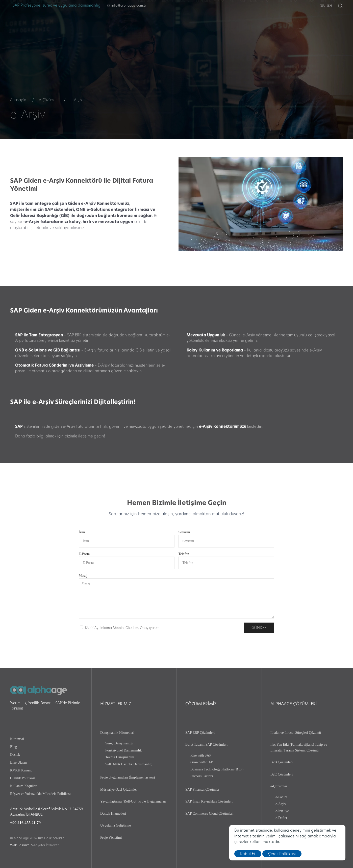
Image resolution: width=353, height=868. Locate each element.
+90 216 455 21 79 (25, 823)
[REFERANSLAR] (332, 22)
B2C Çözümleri (282, 774)
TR (322, 5)
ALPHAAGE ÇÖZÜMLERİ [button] (249, 22)
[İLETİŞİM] (309, 22)
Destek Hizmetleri (113, 814)
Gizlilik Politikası (23, 778)
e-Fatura (281, 797)
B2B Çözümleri (282, 762)
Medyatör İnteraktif (45, 845)
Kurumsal (17, 739)
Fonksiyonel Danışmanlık (123, 750)
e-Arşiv (281, 804)
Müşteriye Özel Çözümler (119, 790)
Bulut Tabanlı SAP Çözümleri (206, 745)
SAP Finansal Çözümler (202, 790)
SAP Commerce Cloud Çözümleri (209, 814)
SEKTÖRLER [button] (286, 22)
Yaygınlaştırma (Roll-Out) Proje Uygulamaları (133, 801)
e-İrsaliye (282, 811)
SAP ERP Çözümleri (200, 733)
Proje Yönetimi (111, 838)
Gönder (259, 628)
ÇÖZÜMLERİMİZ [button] (210, 22)
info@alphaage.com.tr (127, 5)
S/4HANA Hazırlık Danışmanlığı (129, 764)
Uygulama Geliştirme (116, 825)
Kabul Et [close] (248, 854)
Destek (15, 755)
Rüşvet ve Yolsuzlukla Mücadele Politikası (40, 794)
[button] (340, 6)
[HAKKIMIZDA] (146, 22)
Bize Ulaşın (18, 762)
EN (330, 5)
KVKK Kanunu (21, 770)
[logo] (39, 22)
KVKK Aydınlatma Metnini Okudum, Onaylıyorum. (123, 628)
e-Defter (281, 818)
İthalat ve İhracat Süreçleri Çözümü (296, 733)
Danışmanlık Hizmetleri (117, 733)
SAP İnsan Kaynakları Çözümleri (209, 801)
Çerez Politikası (282, 854)
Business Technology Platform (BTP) (217, 769)
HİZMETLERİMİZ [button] (176, 22)
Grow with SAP (202, 762)
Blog (14, 747)
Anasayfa (18, 100)
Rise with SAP (201, 755)
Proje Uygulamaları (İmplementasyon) (128, 777)
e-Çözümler (48, 100)
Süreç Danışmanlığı (119, 743)
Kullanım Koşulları (24, 786)
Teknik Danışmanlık (120, 757)
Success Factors (202, 776)
